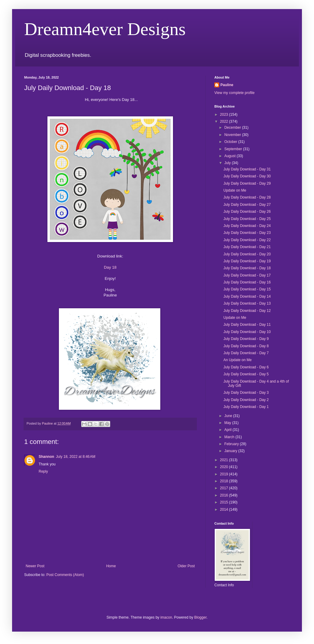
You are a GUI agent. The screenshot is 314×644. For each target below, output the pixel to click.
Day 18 (110, 267)
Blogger (200, 617)
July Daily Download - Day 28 (247, 197)
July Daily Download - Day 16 (247, 282)
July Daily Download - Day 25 (247, 219)
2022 (225, 121)
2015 (225, 502)
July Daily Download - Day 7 (246, 353)
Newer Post (35, 566)
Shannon (46, 457)
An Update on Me (237, 360)
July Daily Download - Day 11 (247, 325)
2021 (225, 460)
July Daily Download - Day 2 (246, 400)
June (229, 416)
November (233, 135)
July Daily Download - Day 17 (247, 275)
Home (111, 566)
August (231, 156)
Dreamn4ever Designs (105, 29)
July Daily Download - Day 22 (247, 240)
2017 (225, 488)
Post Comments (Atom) (65, 575)
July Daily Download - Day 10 (247, 332)
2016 (225, 495)
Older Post (186, 566)
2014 (225, 510)
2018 (225, 481)
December (233, 128)
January (231, 451)
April (228, 430)
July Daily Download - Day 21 (247, 247)
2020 (225, 467)
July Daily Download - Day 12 (247, 311)
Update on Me (235, 190)
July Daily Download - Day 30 (247, 176)
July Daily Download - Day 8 (246, 346)
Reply (43, 471)
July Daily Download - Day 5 (246, 374)
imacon (166, 617)
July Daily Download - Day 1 (246, 407)
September (234, 149)
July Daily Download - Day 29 (247, 183)
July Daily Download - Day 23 (247, 233)
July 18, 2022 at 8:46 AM (75, 457)
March (230, 437)
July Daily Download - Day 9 (246, 339)
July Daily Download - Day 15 (247, 289)
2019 (225, 474)
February (232, 444)
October (231, 142)
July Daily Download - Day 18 (247, 268)
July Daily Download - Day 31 (247, 169)
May (228, 423)
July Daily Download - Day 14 (247, 296)
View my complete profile (234, 93)
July (228, 163)
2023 (225, 115)
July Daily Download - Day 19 (247, 261)
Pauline (227, 85)
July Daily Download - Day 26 (247, 212)
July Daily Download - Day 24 (247, 226)
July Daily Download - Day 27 (247, 205)
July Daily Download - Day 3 (246, 393)
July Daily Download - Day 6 (246, 367)
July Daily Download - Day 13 (247, 303)
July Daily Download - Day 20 (247, 254)
